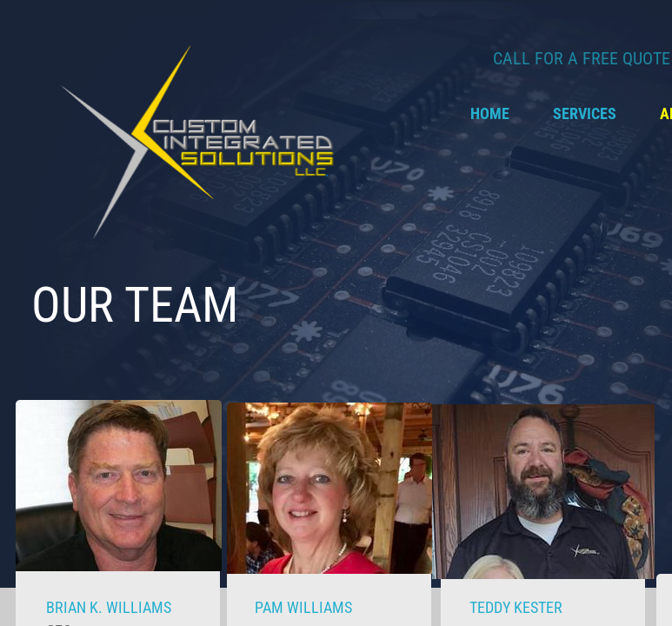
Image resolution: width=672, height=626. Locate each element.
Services (585, 113)
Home (490, 113)
